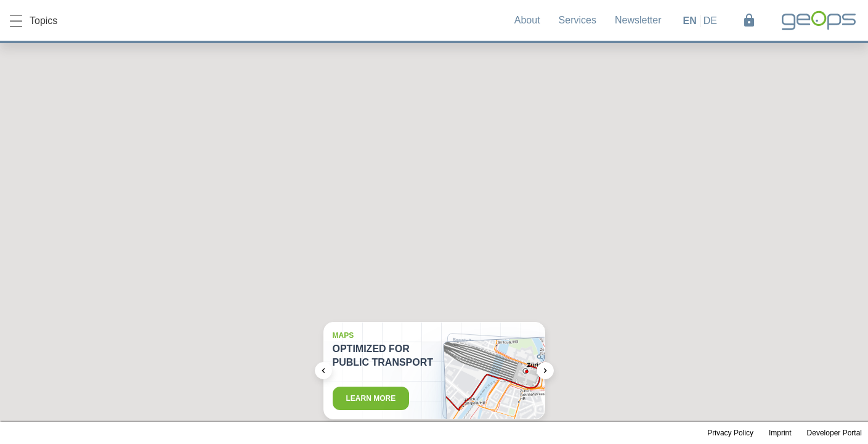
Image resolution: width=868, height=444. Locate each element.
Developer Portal (834, 433)
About (527, 20)
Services (578, 20)
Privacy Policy (730, 433)
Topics (34, 21)
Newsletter (638, 20)
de (710, 21)
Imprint (780, 433)
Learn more (371, 398)
